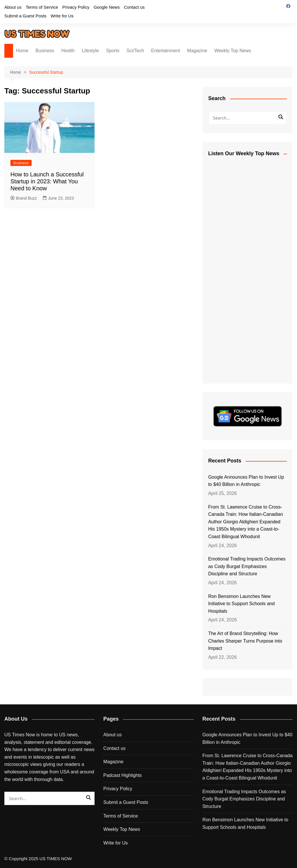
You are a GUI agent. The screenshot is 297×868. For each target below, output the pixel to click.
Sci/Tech (135, 51)
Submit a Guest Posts (25, 16)
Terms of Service (42, 7)
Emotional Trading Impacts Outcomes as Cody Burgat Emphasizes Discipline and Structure (247, 566)
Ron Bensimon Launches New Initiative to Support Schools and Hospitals (241, 604)
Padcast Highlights (123, 775)
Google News (107, 7)
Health (68, 51)
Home (22, 51)
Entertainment (166, 51)
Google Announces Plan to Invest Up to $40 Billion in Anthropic (246, 481)
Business (45, 51)
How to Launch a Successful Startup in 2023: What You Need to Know (47, 181)
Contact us (134, 7)
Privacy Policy (76, 7)
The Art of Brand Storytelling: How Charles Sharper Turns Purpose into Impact (245, 641)
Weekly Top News (233, 51)
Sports (113, 51)
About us (13, 7)
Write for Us (62, 16)
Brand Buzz (24, 198)
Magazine (197, 51)
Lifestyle (90, 51)
